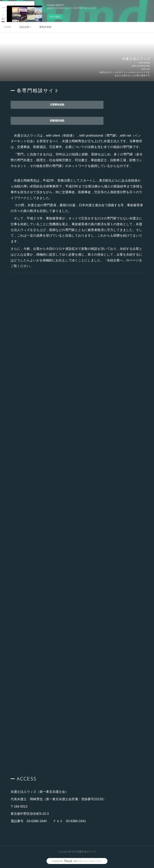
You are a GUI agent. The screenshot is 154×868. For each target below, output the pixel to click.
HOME (8, 27)
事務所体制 (45, 27)
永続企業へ (25, 27)
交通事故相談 (57, 105)
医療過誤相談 (57, 121)
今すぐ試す (55, 17)
